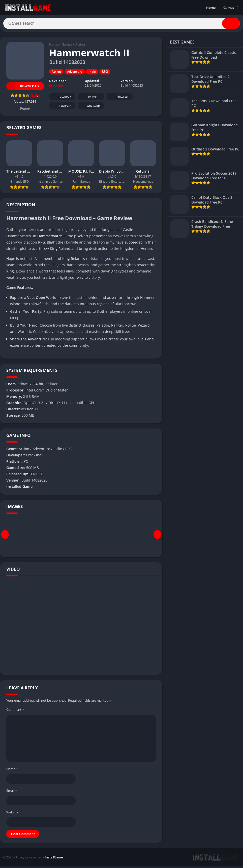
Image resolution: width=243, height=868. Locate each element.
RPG (105, 74)
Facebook (62, 99)
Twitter (89, 99)
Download (23, 88)
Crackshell (57, 88)
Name (12, 771)
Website (12, 814)
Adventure (75, 74)
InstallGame (54, 859)
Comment (15, 712)
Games (229, 8)
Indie (92, 74)
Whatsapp (90, 108)
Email (12, 793)
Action (80, 47)
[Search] (121, 24)
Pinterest (119, 99)
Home (211, 8)
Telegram (62, 108)
